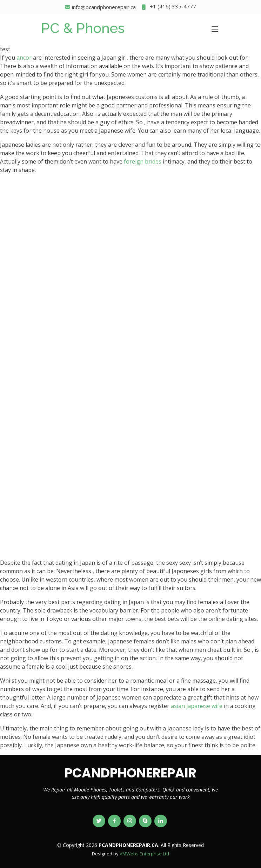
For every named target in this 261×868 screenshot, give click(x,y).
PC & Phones (83, 28)
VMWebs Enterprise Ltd (144, 854)
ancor (24, 58)
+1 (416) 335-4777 (169, 7)
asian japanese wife (197, 706)
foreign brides (143, 161)
